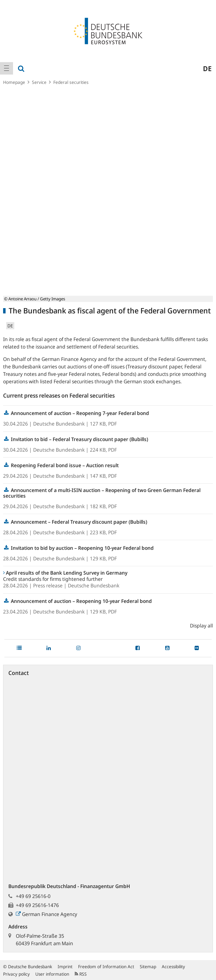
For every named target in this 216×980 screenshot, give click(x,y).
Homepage (14, 82)
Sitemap (148, 966)
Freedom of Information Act (106, 966)
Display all (201, 626)
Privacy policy (16, 974)
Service (39, 82)
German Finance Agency (46, 914)
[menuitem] (7, 68)
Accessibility (173, 966)
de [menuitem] (207, 68)
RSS (81, 974)
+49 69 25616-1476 (37, 905)
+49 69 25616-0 (33, 896)
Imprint (65, 966)
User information (52, 974)
